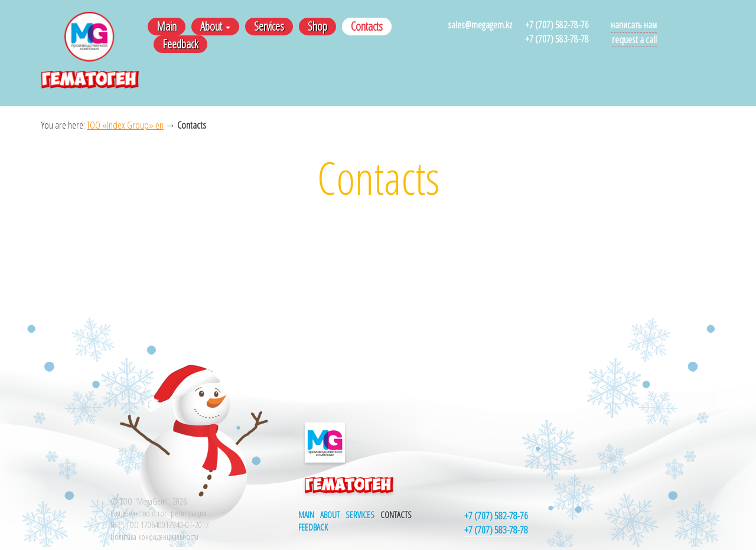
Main (167, 26)
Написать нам (634, 24)
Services (269, 26)
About (215, 26)
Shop (317, 26)
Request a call (634, 39)
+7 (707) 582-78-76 (557, 24)
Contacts (367, 26)
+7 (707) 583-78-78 (557, 39)
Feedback (180, 44)
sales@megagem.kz (480, 24)
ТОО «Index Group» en (125, 125)
